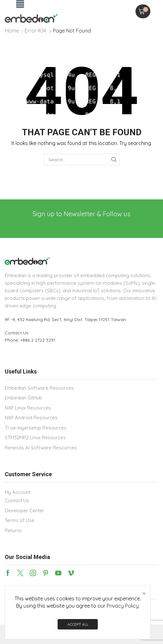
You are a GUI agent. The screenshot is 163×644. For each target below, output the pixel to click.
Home (12, 31)
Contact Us (17, 333)
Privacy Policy (123, 606)
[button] (20, 4)
